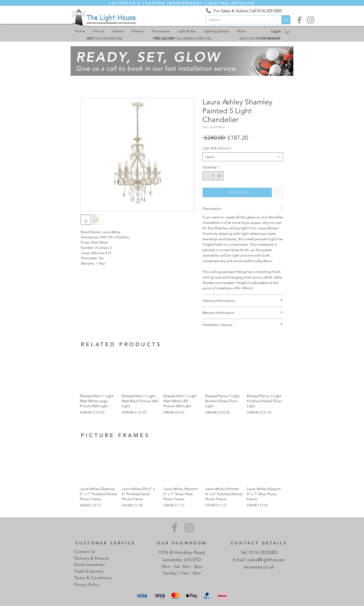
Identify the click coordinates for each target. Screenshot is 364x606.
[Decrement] (206, 176)
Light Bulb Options (217, 148)
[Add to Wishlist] (278, 192)
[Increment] (220, 176)
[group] (182, 384)
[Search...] (240, 20)
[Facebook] (299, 20)
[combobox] (243, 157)
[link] (287, 31)
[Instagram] (311, 20)
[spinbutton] (213, 176)
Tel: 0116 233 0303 (259, 552)
